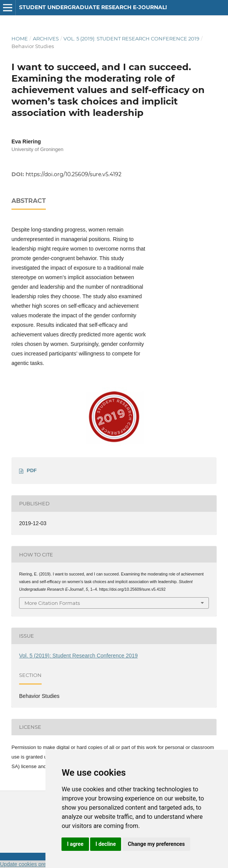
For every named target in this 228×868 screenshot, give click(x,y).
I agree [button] (75, 844)
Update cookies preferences (33, 864)
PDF (32, 470)
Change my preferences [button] (156, 844)
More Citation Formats (52, 603)
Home (20, 39)
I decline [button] (106, 844)
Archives (46, 39)
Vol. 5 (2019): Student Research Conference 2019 (131, 39)
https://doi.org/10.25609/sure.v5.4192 (74, 174)
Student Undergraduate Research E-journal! (93, 7)
